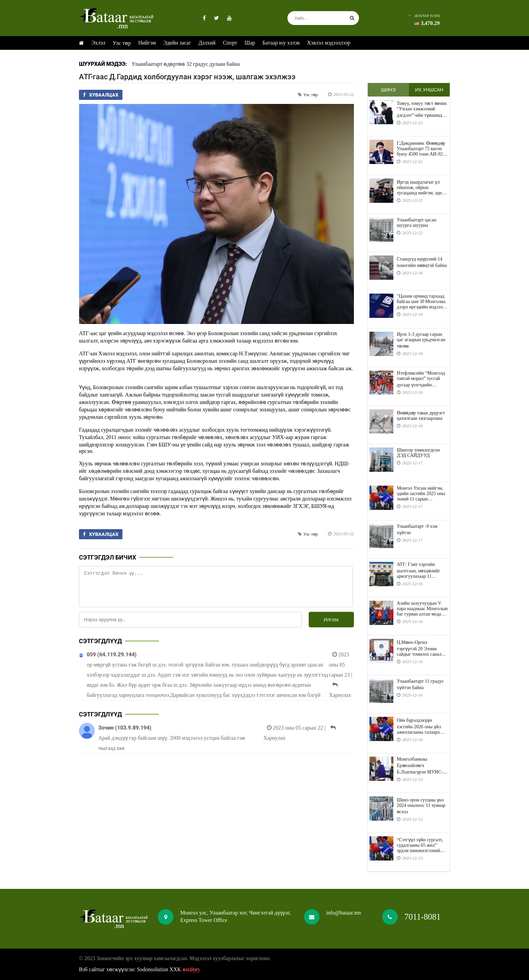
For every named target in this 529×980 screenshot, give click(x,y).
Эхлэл (98, 43)
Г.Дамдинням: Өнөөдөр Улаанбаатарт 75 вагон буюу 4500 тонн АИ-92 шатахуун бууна (421, 149)
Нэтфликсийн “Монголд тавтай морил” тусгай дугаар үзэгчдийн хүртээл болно (421, 379)
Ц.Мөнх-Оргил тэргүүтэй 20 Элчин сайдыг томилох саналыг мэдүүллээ (422, 648)
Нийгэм (147, 43)
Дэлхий (207, 43)
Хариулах (340, 695)
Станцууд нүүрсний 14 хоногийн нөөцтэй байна (422, 262)
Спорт (230, 43)
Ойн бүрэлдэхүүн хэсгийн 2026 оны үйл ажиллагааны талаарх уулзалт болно (419, 726)
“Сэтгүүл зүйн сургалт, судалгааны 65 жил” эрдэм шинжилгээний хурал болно (420, 845)
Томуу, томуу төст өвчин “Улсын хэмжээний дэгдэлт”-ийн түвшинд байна (422, 110)
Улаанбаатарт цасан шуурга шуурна (416, 223)
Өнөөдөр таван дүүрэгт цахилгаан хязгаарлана (421, 416)
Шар (250, 43)
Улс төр (122, 43)
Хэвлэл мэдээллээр (329, 43)
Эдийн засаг (177, 43)
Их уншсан (429, 90)
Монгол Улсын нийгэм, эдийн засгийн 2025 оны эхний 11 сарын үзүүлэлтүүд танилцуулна (421, 494)
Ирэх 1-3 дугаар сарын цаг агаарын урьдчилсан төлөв (421, 340)
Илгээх (331, 620)
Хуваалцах (101, 95)
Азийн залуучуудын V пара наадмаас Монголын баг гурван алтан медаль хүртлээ (422, 609)
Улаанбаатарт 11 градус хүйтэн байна (420, 684)
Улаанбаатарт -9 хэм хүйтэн (417, 529)
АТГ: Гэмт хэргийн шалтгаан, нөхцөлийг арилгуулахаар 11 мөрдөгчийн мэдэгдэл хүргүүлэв (419, 570)
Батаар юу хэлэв (281, 43)
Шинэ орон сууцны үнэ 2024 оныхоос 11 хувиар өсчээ (421, 806)
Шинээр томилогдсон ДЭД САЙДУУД (418, 453)
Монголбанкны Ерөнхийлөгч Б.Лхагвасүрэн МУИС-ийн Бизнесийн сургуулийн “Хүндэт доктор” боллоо (420, 766)
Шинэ (388, 90)
